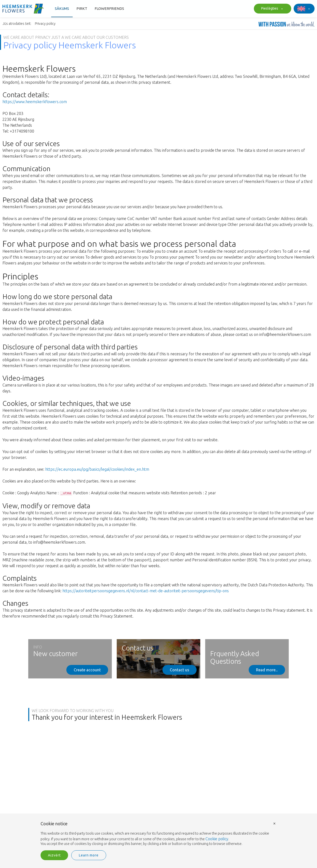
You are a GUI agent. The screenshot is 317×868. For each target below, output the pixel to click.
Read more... (267, 670)
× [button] (274, 823)
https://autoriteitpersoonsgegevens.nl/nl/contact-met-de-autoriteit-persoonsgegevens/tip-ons (146, 591)
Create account (87, 670)
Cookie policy (217, 839)
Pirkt (82, 8)
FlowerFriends (109, 8)
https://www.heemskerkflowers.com (35, 102)
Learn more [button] (89, 855)
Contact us (180, 670)
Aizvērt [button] (54, 855)
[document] (158, 834)
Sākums (62, 8)
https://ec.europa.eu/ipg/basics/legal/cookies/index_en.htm (97, 469)
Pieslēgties (271, 9)
